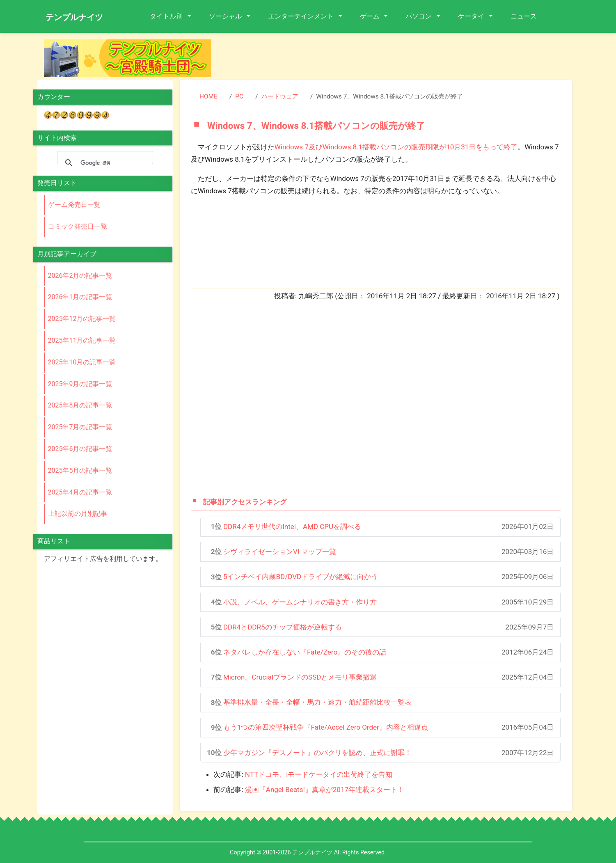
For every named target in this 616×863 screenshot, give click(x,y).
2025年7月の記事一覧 (80, 427)
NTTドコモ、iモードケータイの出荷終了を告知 (319, 774)
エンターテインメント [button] (302, 16)
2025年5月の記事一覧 (80, 470)
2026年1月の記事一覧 (80, 297)
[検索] (104, 163)
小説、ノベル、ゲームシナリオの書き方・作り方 (300, 602)
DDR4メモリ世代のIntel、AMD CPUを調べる (292, 526)
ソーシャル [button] (226, 16)
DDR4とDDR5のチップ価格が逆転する (283, 627)
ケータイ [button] (472, 16)
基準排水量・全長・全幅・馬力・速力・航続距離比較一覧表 (317, 702)
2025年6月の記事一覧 (80, 449)
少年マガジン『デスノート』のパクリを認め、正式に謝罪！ (317, 753)
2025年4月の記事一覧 (80, 492)
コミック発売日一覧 (78, 226)
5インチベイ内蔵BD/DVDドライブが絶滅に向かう (301, 577)
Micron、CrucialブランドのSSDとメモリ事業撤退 (300, 677)
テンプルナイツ (74, 17)
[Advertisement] (398, 58)
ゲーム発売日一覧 (74, 205)
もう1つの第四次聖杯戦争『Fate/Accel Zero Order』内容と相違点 (326, 727)
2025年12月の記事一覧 (82, 319)
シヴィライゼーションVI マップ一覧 (280, 552)
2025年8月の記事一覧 (80, 405)
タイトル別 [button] (167, 16)
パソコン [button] (419, 16)
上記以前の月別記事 (78, 514)
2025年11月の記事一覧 (82, 340)
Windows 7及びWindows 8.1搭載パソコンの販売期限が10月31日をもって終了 (396, 147)
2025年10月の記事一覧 (82, 362)
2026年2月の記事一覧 (80, 276)
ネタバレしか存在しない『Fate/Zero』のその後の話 (305, 652)
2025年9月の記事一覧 (80, 384)
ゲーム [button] (371, 16)
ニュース (524, 16)
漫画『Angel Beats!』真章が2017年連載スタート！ (325, 790)
